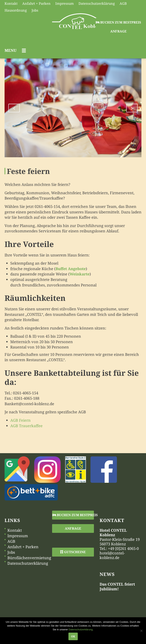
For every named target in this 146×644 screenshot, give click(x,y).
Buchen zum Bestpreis (118, 22)
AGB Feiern (20, 420)
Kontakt (15, 530)
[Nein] (141, 631)
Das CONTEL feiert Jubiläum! (117, 587)
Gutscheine (73, 552)
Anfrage (118, 31)
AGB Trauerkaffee (26, 426)
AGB (11, 541)
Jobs (11, 552)
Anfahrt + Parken (23, 547)
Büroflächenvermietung (29, 558)
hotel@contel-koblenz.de (112, 555)
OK (73, 636)
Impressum (18, 536)
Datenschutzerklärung (28, 563)
